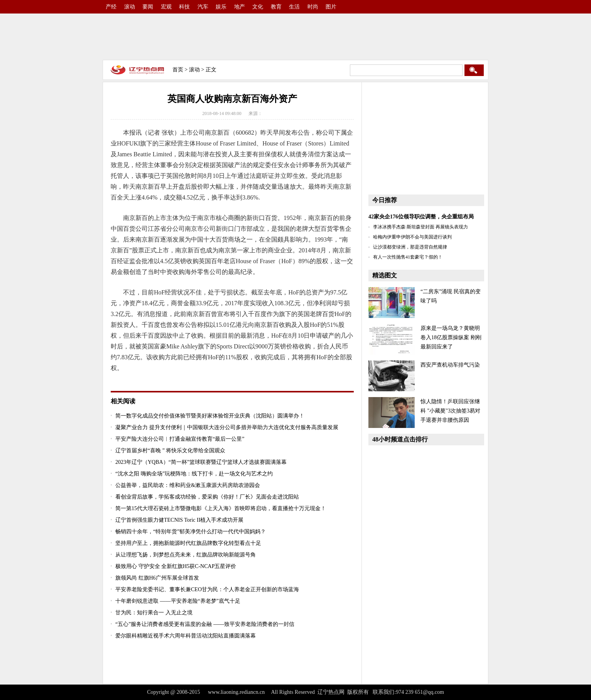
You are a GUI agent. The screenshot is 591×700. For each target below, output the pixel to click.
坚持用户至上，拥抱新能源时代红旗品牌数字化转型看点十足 (188, 543)
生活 (294, 7)
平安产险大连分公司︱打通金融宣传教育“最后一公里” (180, 439)
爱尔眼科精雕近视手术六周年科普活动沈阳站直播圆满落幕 (186, 636)
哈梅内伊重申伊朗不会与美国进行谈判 (412, 237)
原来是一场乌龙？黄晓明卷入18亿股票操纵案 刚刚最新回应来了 (451, 337)
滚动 (130, 7)
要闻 (148, 7)
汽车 (203, 7)
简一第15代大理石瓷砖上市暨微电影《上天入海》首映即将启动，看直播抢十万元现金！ (221, 508)
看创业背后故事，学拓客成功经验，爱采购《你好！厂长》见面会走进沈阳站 (207, 497)
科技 (184, 7)
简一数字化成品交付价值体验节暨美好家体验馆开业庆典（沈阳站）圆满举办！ (210, 416)
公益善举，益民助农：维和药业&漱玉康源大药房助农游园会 (188, 485)
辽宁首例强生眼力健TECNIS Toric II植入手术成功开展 (179, 520)
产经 (111, 7)
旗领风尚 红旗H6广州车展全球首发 (157, 578)
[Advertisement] (295, 37)
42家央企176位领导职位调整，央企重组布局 (421, 217)
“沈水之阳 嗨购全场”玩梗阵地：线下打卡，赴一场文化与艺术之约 (194, 474)
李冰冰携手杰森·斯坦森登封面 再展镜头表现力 (420, 227)
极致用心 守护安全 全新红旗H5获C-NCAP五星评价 (176, 566)
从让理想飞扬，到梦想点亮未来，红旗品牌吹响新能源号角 (186, 555)
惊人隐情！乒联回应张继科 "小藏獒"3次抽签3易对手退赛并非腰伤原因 (450, 411)
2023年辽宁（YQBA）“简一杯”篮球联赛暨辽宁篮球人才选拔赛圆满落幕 (201, 462)
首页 (178, 70)
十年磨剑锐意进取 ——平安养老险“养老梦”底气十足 (178, 601)
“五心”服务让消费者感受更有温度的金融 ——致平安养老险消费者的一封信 (205, 624)
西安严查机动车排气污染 (450, 365)
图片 (331, 7)
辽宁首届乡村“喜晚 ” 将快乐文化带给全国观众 (170, 451)
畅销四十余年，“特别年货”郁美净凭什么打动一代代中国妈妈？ (191, 532)
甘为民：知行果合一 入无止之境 (154, 613)
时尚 (313, 7)
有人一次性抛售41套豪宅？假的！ (408, 257)
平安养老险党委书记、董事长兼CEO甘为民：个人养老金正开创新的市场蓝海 (207, 589)
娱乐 (221, 7)
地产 (240, 7)
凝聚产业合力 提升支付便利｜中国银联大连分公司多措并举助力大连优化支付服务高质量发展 (227, 427)
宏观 (166, 7)
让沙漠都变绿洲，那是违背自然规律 (410, 247)
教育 (276, 7)
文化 (258, 7)
